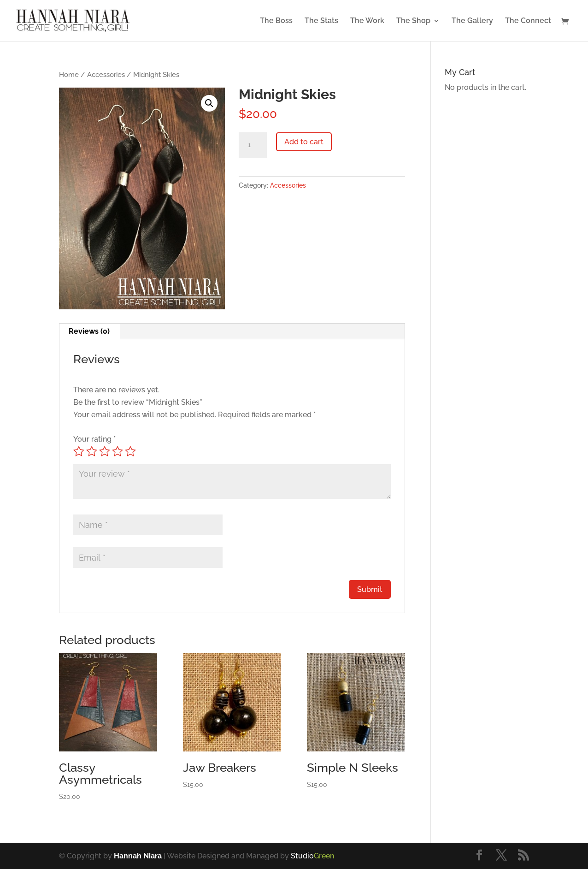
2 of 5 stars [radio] (92, 451)
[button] (209, 103)
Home (69, 74)
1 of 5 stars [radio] (79, 451)
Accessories (106, 74)
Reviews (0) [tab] (89, 331)
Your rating (94, 439)
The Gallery (472, 21)
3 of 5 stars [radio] (105, 451)
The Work (367, 21)
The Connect (528, 21)
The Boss (276, 21)
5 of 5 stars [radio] (130, 451)
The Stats (321, 21)
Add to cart (304, 142)
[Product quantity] (253, 145)
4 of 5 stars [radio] (118, 451)
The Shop (413, 21)
